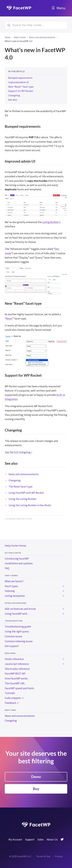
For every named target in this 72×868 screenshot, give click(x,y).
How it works (11, 575)
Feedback (10, 703)
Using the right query (17, 631)
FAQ (7, 568)
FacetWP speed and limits (19, 688)
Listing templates (15, 596)
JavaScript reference (17, 664)
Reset (9, 319)
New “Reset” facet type (21, 87)
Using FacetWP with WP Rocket (26, 493)
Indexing (10, 591)
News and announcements (20, 716)
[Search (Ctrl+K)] (36, 25)
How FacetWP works (16, 678)
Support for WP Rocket (21, 91)
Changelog (11, 721)
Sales (41, 839)
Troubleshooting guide (18, 627)
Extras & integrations (16, 603)
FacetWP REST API (15, 674)
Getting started (13, 553)
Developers (10, 653)
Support (30, 839)
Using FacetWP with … (17, 614)
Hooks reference (14, 659)
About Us (52, 839)
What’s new (10, 710)
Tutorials (10, 693)
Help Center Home (15, 546)
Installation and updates (19, 563)
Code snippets (13, 698)
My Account (15, 839)
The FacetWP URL (15, 683)
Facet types (11, 586)
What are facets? (14, 581)
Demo (36, 777)
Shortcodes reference (17, 669)
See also (13, 100)
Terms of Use (43, 856)
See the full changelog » (18, 452)
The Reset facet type (20, 487)
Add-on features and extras (20, 609)
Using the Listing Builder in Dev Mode (30, 505)
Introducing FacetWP (17, 559)
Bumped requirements (20, 78)
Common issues (14, 636)
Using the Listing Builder (23, 499)
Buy (36, 789)
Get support (12, 646)
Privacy (59, 856)
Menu (61, 8)
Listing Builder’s (51, 222)
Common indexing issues (19, 641)
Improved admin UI (19, 82)
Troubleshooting (14, 621)
